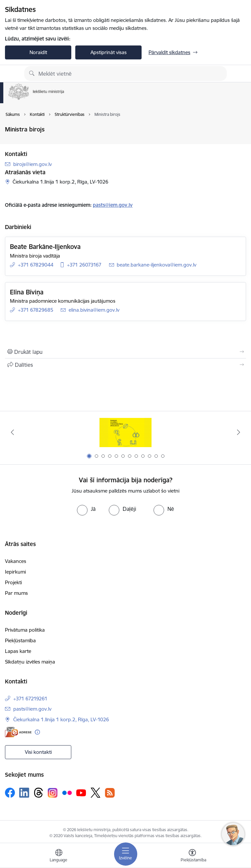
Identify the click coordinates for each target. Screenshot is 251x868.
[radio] (86, 509)
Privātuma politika (25, 630)
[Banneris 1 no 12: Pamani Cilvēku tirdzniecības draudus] (125, 432)
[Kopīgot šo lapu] (125, 365)
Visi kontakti (38, 752)
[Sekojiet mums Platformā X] (95, 793)
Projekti (13, 582)
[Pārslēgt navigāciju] (126, 854)
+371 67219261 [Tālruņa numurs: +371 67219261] (30, 699)
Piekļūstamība (20, 640)
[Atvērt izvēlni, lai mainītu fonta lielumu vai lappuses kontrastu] (192, 856)
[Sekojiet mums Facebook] (10, 793)
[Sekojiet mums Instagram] (53, 793)
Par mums (16, 593)
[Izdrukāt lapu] (125, 352)
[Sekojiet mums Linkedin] (24, 793)
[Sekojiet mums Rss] (110, 793)
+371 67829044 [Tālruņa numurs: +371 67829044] (36, 265)
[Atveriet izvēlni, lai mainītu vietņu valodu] (59, 856)
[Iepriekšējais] (13, 432)
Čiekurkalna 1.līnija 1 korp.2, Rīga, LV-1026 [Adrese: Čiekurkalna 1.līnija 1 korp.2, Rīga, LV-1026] (61, 719)
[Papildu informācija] (37, 732)
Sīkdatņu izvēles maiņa (30, 662)
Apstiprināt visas (109, 52)
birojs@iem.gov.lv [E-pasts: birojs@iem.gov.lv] (32, 164)
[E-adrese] (18, 732)
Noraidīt (38, 52)
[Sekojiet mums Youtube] (81, 792)
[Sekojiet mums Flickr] (67, 792)
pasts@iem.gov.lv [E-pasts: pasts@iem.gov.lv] (32, 709)
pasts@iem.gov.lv (113, 205)
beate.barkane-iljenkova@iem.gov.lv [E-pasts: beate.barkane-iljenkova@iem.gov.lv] (157, 265)
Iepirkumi (15, 572)
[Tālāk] (238, 432)
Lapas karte (18, 651)
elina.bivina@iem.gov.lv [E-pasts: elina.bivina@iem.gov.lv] (94, 310)
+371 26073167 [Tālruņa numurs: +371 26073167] (84, 265)
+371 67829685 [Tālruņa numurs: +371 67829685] (36, 310)
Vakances (16, 561)
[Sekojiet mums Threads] (38, 793)
